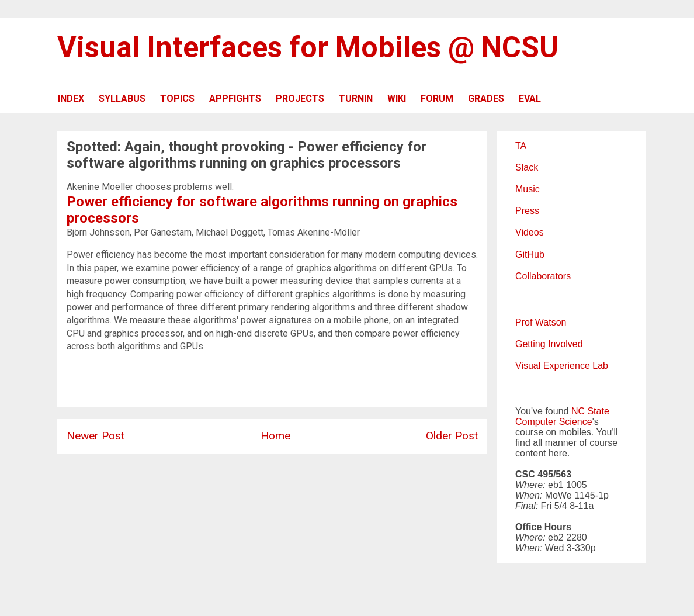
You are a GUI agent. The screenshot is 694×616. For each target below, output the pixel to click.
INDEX (71, 98)
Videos (530, 232)
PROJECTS (300, 98)
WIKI (397, 98)
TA (521, 146)
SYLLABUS (122, 98)
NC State (590, 411)
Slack (527, 167)
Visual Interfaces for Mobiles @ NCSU (308, 47)
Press (527, 211)
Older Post (452, 436)
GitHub (530, 255)
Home (275, 436)
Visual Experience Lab (562, 366)
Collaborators (543, 276)
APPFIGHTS (235, 98)
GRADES (486, 98)
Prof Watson (541, 322)
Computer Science (554, 422)
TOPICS (177, 98)
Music (528, 189)
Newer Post (96, 436)
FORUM (437, 98)
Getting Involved (549, 344)
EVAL (530, 98)
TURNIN (356, 98)
